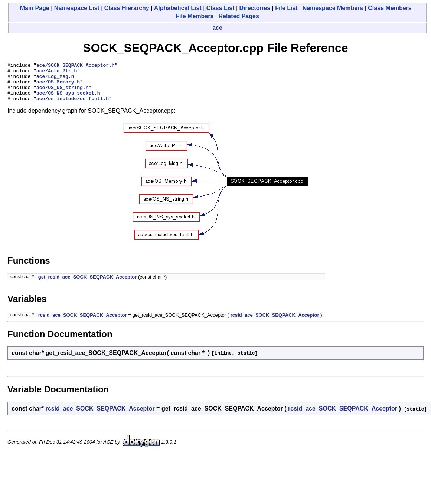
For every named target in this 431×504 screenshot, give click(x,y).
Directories (255, 8)
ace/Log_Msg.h (55, 79)
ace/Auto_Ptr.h (57, 73)
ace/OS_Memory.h (58, 86)
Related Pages (239, 16)
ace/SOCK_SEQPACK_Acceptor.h (76, 66)
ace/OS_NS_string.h (62, 93)
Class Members (390, 8)
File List (286, 8)
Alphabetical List (178, 8)
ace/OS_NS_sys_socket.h (68, 99)
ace (217, 28)
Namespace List (77, 8)
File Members (195, 16)
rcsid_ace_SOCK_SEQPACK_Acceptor (83, 323)
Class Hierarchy (127, 8)
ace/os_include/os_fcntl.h (73, 106)
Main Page (35, 8)
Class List (221, 8)
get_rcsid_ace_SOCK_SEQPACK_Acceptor (88, 285)
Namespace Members (333, 8)
